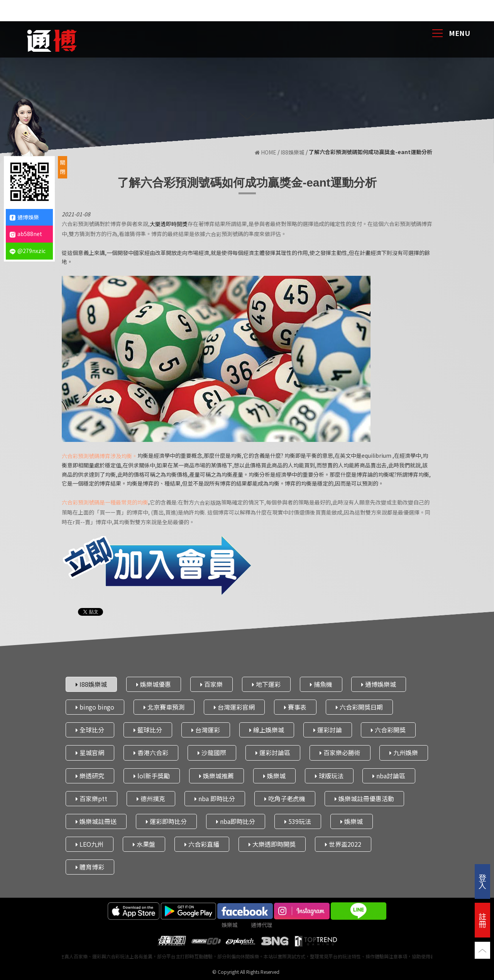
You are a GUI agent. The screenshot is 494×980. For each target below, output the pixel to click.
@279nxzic (28, 251)
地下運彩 (266, 684)
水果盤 (144, 844)
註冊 (482, 920)
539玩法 (298, 821)
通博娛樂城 (379, 684)
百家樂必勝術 (340, 752)
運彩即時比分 (166, 821)
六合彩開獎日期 (359, 707)
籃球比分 (148, 730)
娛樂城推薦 (217, 776)
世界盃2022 (343, 844)
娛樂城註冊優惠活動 (364, 798)
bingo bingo (95, 707)
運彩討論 (328, 730)
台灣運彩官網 (234, 707)
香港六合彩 (151, 752)
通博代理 (262, 925)
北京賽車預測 (164, 707)
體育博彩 (90, 867)
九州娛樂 (404, 752)
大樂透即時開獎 (272, 844)
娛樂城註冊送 (96, 821)
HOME (266, 152)
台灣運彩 (206, 730)
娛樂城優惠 (154, 684)
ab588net (26, 234)
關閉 (63, 167)
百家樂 (211, 684)
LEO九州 (90, 844)
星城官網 (90, 752)
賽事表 (295, 707)
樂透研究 (90, 776)
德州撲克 (151, 798)
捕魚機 (321, 684)
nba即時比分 (236, 821)
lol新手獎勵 (152, 776)
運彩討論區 (273, 752)
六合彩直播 (202, 844)
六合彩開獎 (388, 730)
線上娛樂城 (267, 730)
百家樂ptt (91, 798)
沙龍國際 (212, 752)
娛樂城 (274, 776)
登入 (482, 881)
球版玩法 (329, 776)
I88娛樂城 (293, 152)
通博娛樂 (24, 217)
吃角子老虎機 (285, 798)
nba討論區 (389, 776)
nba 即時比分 (215, 798)
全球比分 (90, 730)
